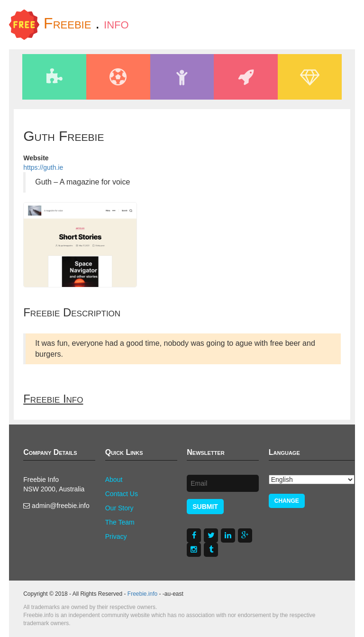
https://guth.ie (43, 167)
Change (287, 501)
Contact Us (122, 494)
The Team (120, 522)
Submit (205, 507)
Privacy (116, 536)
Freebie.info (142, 594)
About (114, 480)
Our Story (119, 508)
